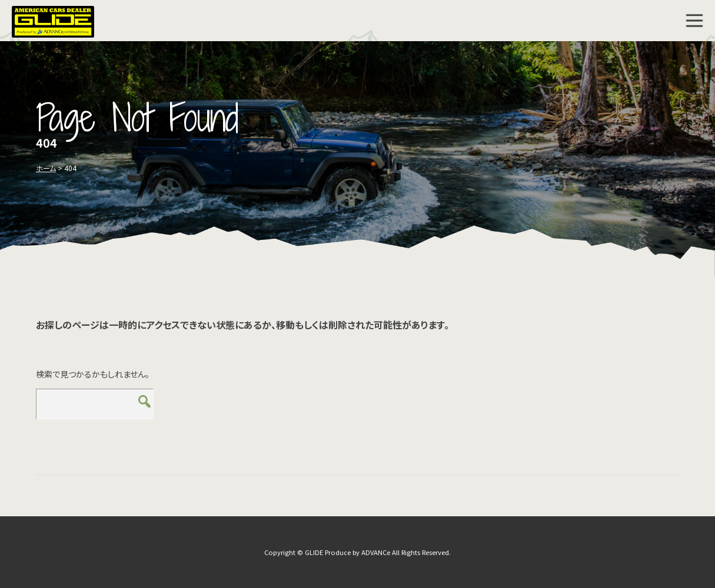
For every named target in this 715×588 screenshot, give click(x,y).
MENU (694, 21)
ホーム (46, 168)
